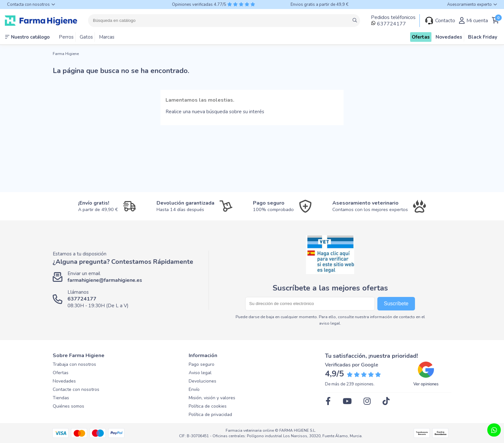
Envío (194, 389)
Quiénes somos (68, 406)
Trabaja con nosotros (74, 364)
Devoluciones (203, 381)
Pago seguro (202, 364)
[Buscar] (224, 21)
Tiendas (61, 398)
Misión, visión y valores (212, 398)
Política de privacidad (210, 415)
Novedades (64, 381)
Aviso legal (200, 373)
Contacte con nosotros (76, 389)
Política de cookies (208, 406)
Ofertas (61, 373)
